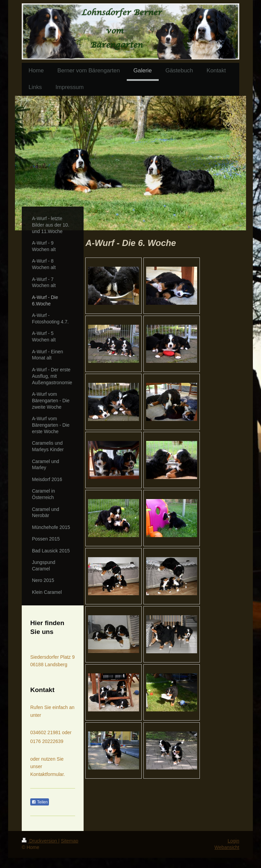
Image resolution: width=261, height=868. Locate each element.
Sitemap (69, 841)
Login (233, 841)
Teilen (40, 802)
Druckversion (40, 841)
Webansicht (227, 847)
